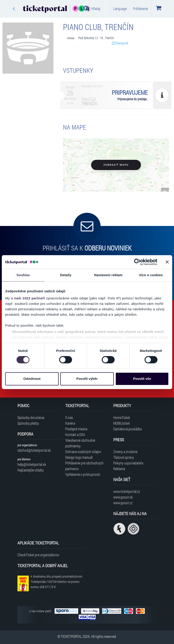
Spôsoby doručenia (31, 417)
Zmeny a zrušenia (125, 452)
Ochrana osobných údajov (83, 452)
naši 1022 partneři (30, 298)
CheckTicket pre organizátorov (38, 555)
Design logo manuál (79, 457)
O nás (69, 417)
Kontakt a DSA (75, 435)
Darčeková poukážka (127, 429)
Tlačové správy (124, 457)
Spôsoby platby (28, 423)
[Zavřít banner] (167, 262)
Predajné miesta (76, 429)
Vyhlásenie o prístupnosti (83, 474)
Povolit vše (142, 379)
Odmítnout (32, 379)
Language (120, 9)
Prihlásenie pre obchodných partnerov (84, 466)
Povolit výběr (87, 379)
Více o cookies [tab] (151, 275)
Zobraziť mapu (116, 165)
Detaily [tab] (66, 275)
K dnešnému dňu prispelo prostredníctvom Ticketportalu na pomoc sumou (56, 582)
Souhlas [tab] (23, 275)
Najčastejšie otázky (31, 470)
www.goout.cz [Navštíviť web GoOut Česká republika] (123, 503)
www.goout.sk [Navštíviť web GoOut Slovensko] (123, 497)
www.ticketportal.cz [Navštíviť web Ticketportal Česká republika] (127, 491)
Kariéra (70, 423)
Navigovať (120, 43)
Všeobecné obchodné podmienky (80, 443)
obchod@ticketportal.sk (34, 450)
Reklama (119, 469)
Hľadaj (92, 8)
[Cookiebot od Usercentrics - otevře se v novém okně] (137, 262)
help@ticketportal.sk (32, 464)
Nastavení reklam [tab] (108, 275)
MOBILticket (122, 423)
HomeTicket (122, 417)
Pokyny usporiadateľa (128, 463)
